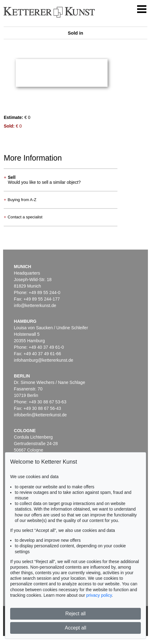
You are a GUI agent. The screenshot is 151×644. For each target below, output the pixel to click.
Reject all (75, 614)
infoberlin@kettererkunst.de (40, 415)
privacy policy (99, 595)
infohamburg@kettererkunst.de (43, 360)
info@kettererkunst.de (35, 305)
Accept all (75, 628)
